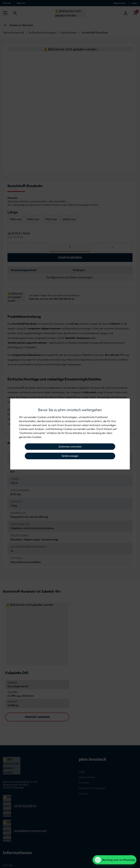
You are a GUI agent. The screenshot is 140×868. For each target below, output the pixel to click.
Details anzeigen (70, 456)
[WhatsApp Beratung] (114, 860)
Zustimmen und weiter (70, 446)
